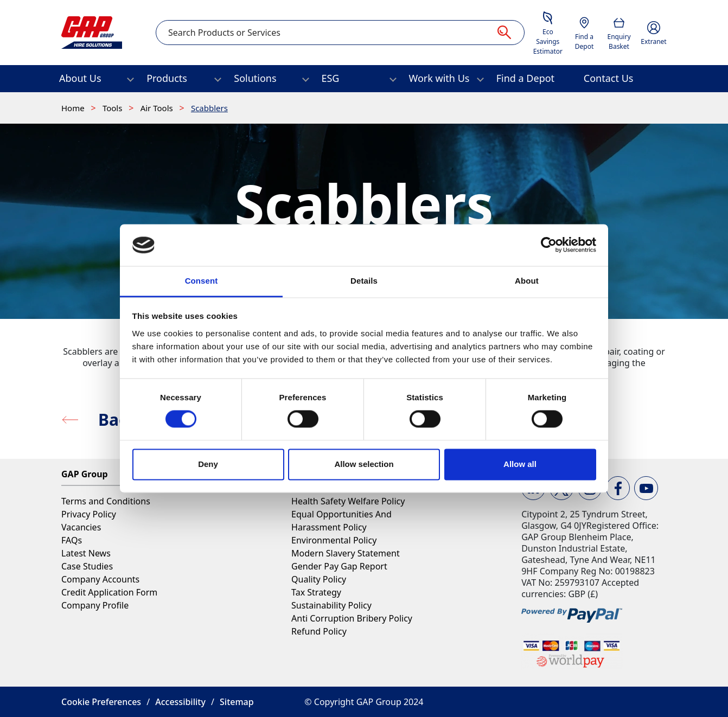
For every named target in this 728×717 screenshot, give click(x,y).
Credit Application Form (109, 592)
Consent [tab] (202, 281)
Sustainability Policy (331, 605)
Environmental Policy (334, 540)
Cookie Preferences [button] (101, 702)
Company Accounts (100, 579)
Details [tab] (364, 281)
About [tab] (527, 281)
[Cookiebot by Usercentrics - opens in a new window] (549, 245)
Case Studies (87, 566)
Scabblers (209, 108)
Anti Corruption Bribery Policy (352, 618)
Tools (113, 108)
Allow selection (364, 464)
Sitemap (237, 702)
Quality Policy (319, 579)
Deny (208, 464)
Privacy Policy (89, 514)
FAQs (72, 540)
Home (74, 108)
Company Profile (95, 605)
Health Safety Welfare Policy (348, 501)
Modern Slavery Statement (346, 553)
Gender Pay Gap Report (339, 566)
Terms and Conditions (106, 501)
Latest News (86, 553)
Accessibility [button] (180, 702)
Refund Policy (319, 631)
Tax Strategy (316, 592)
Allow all (520, 464)
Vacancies (81, 527)
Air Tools (158, 108)
